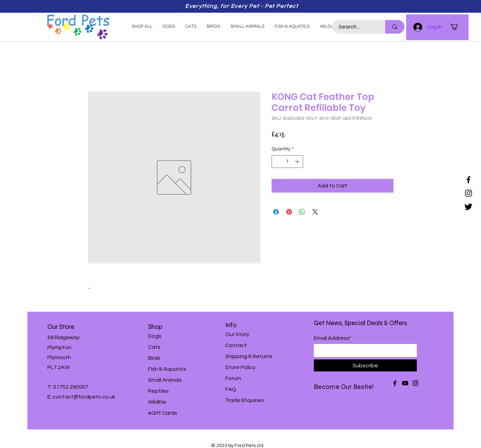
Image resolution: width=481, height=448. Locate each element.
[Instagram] (468, 193)
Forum (233, 378)
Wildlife (157, 402)
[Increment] (298, 162)
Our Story (237, 334)
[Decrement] (277, 162)
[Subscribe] (365, 365)
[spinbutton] (287, 162)
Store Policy (240, 367)
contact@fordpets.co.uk (84, 397)
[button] (458, 27)
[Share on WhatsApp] (302, 212)
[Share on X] (315, 212)
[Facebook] (468, 180)
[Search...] (355, 27)
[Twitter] (468, 206)
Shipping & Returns (249, 356)
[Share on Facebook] (276, 212)
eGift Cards (163, 413)
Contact (236, 345)
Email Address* (333, 338)
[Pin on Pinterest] (289, 212)
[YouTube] (405, 383)
